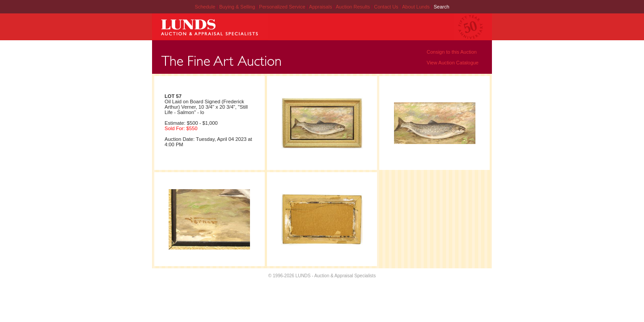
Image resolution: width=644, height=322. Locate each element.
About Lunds (417, 7)
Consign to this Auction (452, 52)
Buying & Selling (238, 7)
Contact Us (386, 7)
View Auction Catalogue (453, 63)
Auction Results (354, 7)
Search (442, 7)
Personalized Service (283, 7)
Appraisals (321, 7)
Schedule (205, 7)
